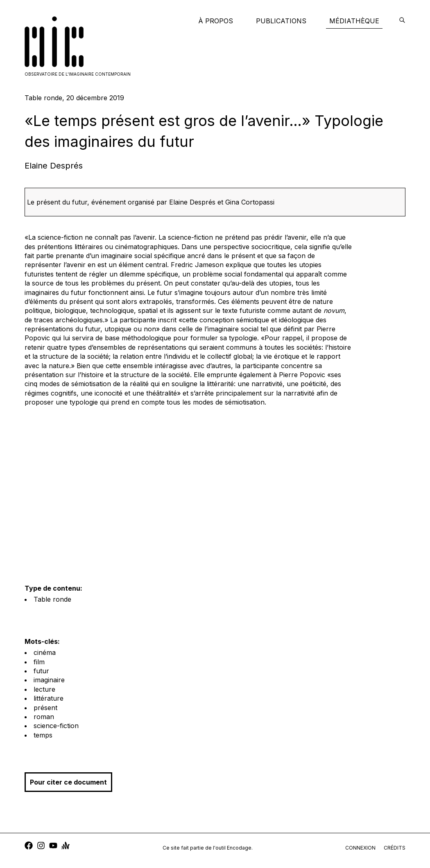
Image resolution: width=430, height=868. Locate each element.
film (39, 662)
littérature (49, 698)
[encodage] (402, 21)
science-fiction (56, 726)
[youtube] (53, 847)
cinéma (45, 652)
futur (41, 671)
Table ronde (52, 599)
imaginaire (49, 680)
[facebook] (29, 847)
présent (45, 708)
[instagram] (41, 847)
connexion (360, 848)
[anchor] (66, 847)
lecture (44, 689)
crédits (395, 848)
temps (43, 735)
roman (44, 717)
